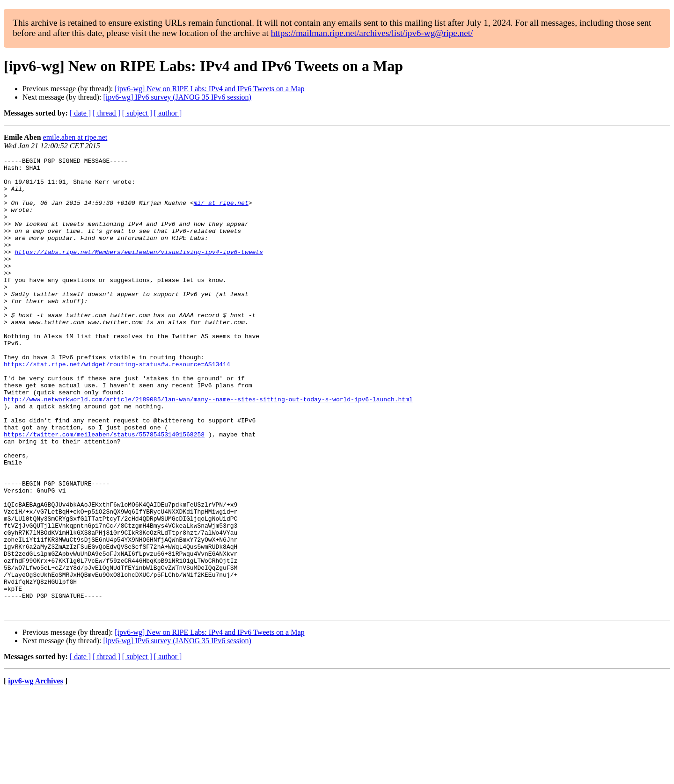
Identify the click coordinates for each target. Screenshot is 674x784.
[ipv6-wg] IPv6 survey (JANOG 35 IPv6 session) (177, 97)
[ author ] (168, 113)
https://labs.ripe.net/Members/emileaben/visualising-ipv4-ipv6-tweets (139, 271)
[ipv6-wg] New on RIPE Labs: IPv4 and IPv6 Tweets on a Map (209, 89)
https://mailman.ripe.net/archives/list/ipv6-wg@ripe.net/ (372, 33)
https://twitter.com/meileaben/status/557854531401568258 (104, 490)
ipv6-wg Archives (35, 772)
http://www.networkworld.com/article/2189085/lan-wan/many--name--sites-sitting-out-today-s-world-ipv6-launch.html (208, 448)
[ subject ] (137, 113)
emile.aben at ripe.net (75, 137)
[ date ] (80, 113)
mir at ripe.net (221, 212)
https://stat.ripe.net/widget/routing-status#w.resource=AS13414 (117, 406)
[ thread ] (106, 113)
